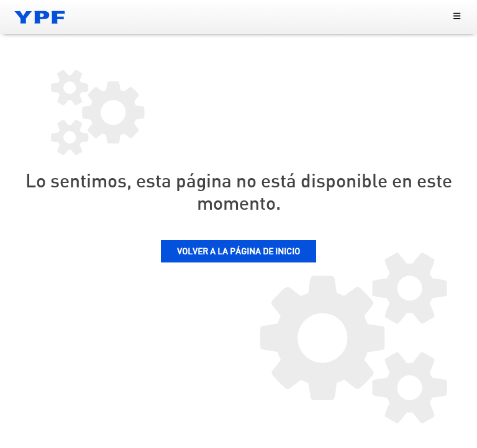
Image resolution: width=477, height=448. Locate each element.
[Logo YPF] (40, 17)
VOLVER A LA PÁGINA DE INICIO (238, 252)
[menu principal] (457, 17)
